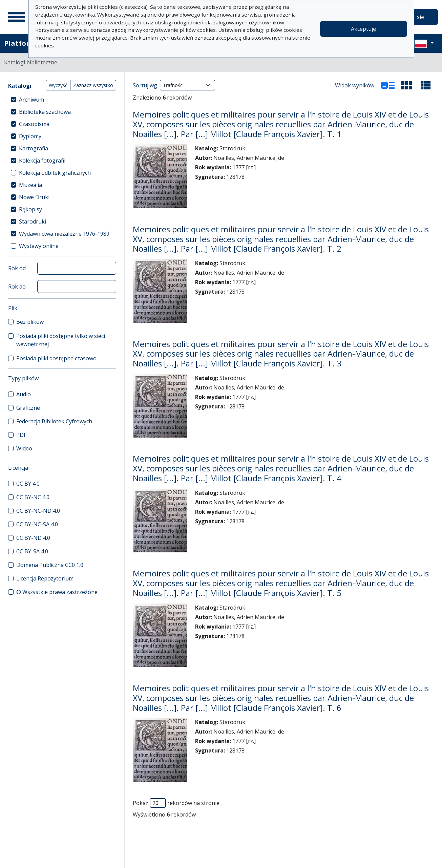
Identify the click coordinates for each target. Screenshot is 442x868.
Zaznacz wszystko (93, 85)
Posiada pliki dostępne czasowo (56, 358)
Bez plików (30, 322)
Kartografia (34, 148)
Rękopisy (30, 209)
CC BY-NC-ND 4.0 (38, 511)
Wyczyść (58, 85)
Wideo (24, 448)
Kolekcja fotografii (42, 161)
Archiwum (31, 100)
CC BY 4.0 (28, 484)
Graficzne (28, 408)
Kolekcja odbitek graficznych (55, 173)
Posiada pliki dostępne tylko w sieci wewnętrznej (61, 340)
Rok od (17, 268)
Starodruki (33, 221)
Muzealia (30, 185)
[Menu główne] (17, 17)
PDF (21, 435)
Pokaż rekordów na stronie (176, 803)
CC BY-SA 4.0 (32, 551)
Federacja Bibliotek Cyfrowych (54, 421)
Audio (24, 394)
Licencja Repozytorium (45, 578)
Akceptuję (363, 29)
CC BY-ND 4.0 (33, 538)
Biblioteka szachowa (45, 112)
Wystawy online (39, 246)
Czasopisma (34, 124)
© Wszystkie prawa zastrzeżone (57, 592)
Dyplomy (30, 136)
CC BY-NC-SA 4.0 (37, 524)
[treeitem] (62, 100)
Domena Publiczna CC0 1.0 (50, 565)
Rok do (17, 287)
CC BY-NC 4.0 (33, 497)
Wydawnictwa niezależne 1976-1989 (64, 234)
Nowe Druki (34, 197)
